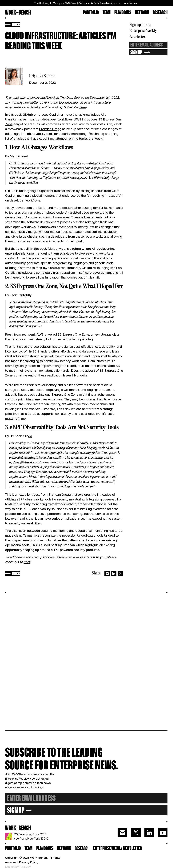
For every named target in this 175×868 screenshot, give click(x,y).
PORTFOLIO (91, 13)
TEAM (107, 13)
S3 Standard (42, 351)
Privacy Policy (29, 862)
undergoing (27, 191)
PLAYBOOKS (45, 848)
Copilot (54, 115)
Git (114, 191)
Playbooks (123, 13)
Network (142, 13)
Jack (31, 395)
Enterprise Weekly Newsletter (24, 779)
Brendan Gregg (50, 129)
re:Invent (28, 334)
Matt (51, 249)
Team (28, 848)
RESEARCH (160, 13)
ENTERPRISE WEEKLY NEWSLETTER (117, 848)
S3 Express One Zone (73, 334)
